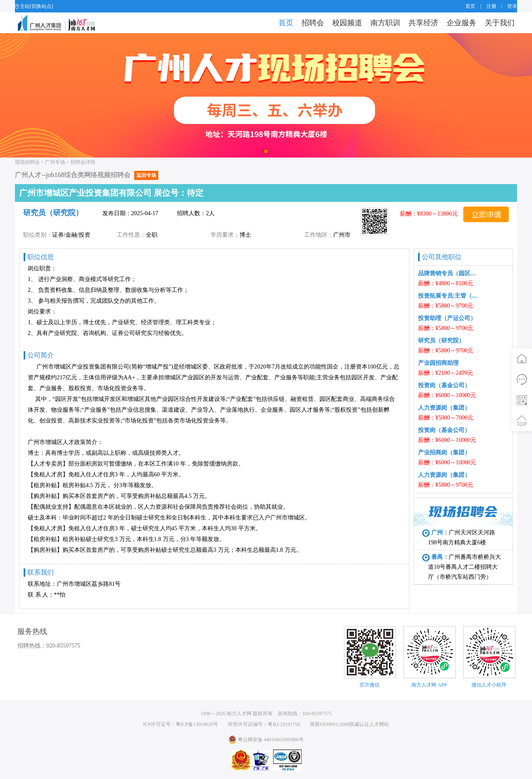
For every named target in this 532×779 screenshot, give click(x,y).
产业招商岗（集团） (444, 453)
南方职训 (385, 23)
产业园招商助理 (438, 363)
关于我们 (500, 23)
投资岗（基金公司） (444, 385)
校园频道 (347, 23)
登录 (512, 6)
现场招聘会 (27, 162)
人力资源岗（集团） (444, 408)
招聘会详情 (83, 162)
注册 (491, 6)
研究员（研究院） (441, 341)
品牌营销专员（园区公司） (449, 273)
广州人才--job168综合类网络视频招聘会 (87, 175)
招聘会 (313, 23)
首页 (470, 6)
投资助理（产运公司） (447, 318)
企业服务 (462, 23)
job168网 (60, 23)
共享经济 (423, 23)
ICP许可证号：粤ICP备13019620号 (180, 724)
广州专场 (55, 162)
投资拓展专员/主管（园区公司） (449, 296)
